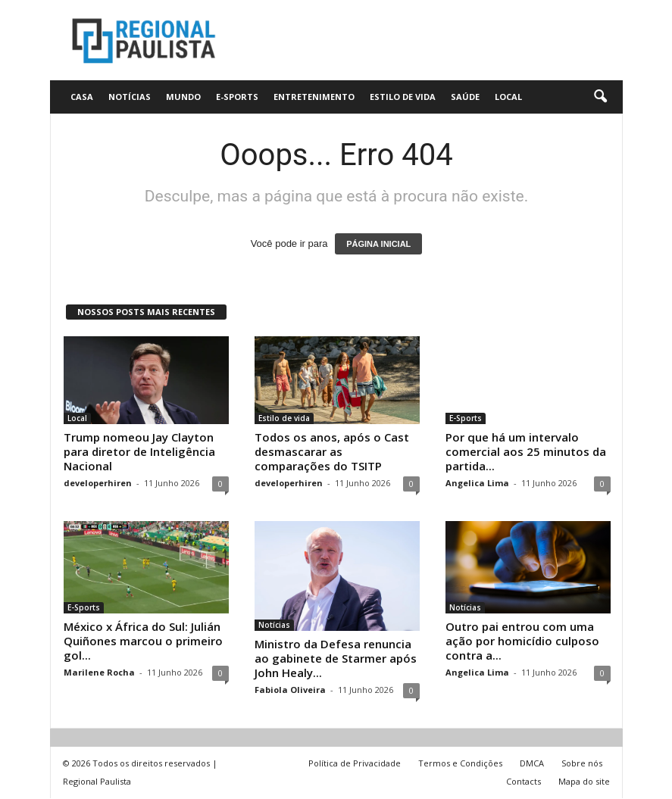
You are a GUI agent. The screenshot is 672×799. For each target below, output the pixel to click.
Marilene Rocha (99, 673)
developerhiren (98, 483)
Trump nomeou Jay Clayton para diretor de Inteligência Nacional (139, 451)
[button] (600, 97)
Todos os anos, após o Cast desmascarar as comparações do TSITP (332, 451)
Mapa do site (584, 782)
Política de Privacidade (355, 764)
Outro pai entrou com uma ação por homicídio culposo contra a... (522, 641)
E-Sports (237, 97)
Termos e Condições (460, 764)
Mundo (183, 97)
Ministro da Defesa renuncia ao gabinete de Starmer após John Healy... (336, 659)
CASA (82, 97)
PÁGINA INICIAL (378, 244)
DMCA (532, 764)
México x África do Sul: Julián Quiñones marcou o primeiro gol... (143, 641)
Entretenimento (314, 97)
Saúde (465, 97)
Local (508, 97)
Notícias (130, 97)
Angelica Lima (477, 483)
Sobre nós (582, 764)
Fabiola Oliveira (290, 690)
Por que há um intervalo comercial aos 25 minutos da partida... (526, 451)
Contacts (524, 782)
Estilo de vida (403, 97)
